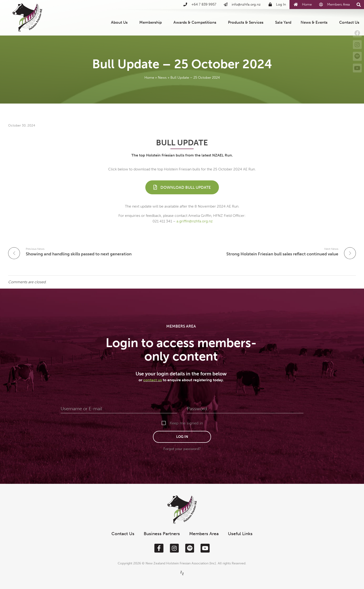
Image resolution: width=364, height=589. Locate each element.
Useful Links (240, 534)
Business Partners (162, 534)
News (162, 78)
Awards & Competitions (196, 22)
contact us (153, 380)
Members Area (204, 534)
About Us (120, 22)
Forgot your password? (182, 449)
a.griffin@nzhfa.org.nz (195, 221)
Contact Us (349, 22)
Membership (152, 22)
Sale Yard (283, 22)
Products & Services (247, 22)
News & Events (315, 22)
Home (149, 78)
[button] (359, 5)
